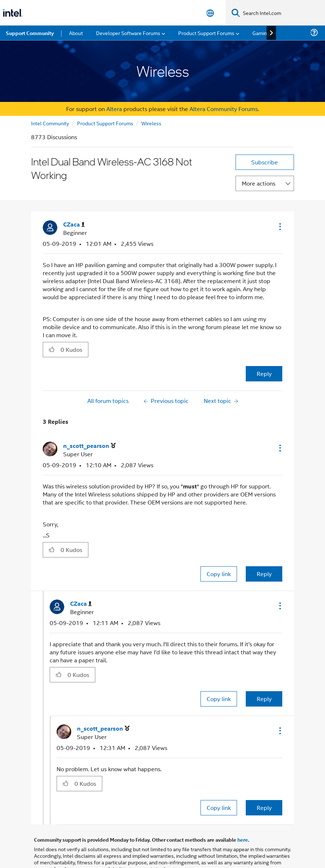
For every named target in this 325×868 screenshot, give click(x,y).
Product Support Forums (105, 123)
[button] (279, 226)
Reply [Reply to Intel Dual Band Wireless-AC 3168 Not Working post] (264, 374)
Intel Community (50, 123)
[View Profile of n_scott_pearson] (89, 446)
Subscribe (265, 162)
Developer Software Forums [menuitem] (128, 33)
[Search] (236, 13)
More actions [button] (259, 183)
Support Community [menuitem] (30, 33)
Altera (114, 109)
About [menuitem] (76, 33)
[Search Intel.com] (282, 13)
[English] (210, 13)
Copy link (219, 574)
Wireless (151, 123)
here (243, 840)
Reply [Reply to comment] (264, 574)
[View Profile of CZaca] (74, 224)
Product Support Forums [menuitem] (206, 33)
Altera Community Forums (224, 109)
